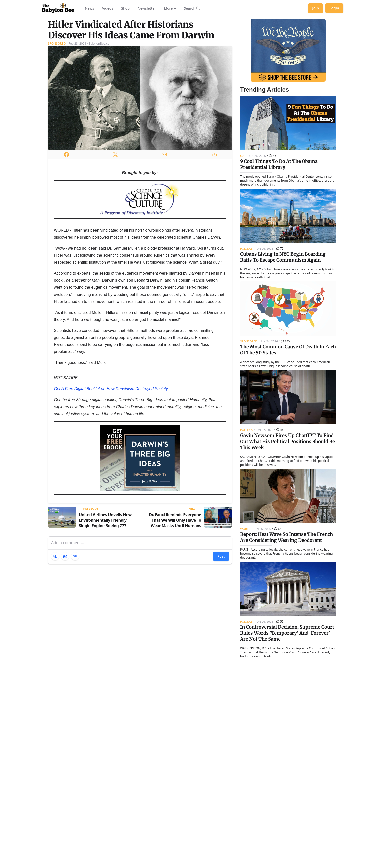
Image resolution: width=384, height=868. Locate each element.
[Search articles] (192, 8)
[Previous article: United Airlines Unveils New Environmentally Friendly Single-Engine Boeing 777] (92, 518)
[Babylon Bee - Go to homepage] (58, 8)
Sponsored (57, 43)
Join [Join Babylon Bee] (316, 8)
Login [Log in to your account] (334, 8)
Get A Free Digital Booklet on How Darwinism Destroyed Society (111, 389)
